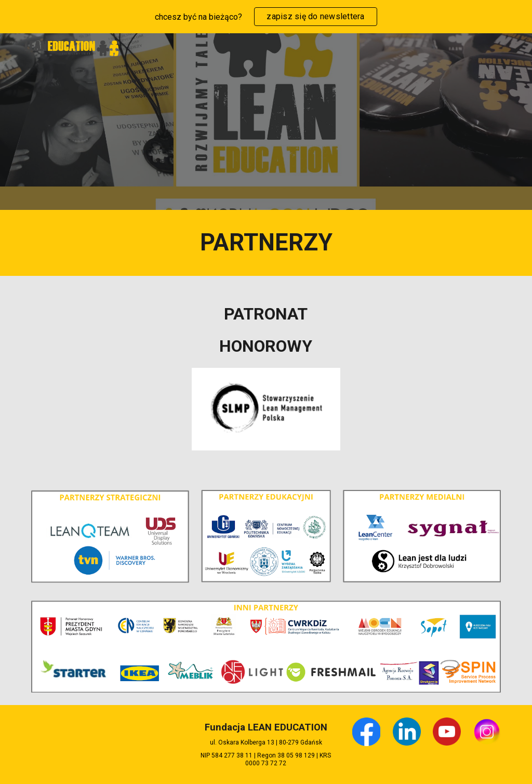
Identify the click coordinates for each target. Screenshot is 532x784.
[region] (266, 17)
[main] (266, 243)
